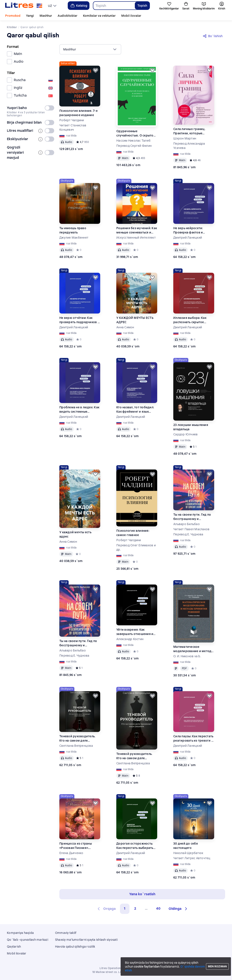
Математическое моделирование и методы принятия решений (194, 649)
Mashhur (46, 16)
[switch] (49, 108)
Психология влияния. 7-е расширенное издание (78, 113)
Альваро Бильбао (187, 524)
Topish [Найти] (142, 6)
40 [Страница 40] (158, 908)
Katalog (79, 6)
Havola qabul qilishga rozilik (75, 947)
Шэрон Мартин (185, 138)
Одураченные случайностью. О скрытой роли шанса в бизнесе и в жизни (136, 133)
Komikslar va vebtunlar (99, 16)
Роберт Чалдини (72, 120)
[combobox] (114, 6)
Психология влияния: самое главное (133, 533)
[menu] (53, 6)
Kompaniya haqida (20, 933)
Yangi (30, 16)
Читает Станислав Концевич (73, 127)
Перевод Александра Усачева (189, 146)
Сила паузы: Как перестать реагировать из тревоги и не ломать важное (193, 738)
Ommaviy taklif (66, 933)
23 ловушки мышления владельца (191, 427)
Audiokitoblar (68, 16)
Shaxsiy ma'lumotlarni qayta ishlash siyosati (86, 940)
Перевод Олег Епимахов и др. (136, 547)
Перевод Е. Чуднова (188, 534)
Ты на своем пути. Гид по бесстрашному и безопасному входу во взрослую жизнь (192, 517)
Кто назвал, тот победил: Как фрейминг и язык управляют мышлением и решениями (136, 410)
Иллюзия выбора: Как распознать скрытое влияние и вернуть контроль (190, 320)
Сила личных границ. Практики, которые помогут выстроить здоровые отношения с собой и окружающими (191, 131)
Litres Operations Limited (116, 968)
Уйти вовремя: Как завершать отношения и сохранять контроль (135, 632)
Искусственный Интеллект (136, 238)
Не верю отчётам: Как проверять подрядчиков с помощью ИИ (79, 320)
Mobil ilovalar (131, 16)
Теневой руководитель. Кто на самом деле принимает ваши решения (80, 738)
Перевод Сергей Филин (134, 146)
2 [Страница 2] (135, 908)
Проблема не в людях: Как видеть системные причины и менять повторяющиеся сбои (79, 410)
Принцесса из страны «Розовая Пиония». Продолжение (76, 846)
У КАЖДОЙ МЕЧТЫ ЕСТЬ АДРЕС (135, 320)
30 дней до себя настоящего (186, 846)
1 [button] (125, 908)
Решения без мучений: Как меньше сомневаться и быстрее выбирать (137, 230)
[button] (178, 909)
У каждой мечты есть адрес (75, 534)
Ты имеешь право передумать (73, 230)
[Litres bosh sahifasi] (24, 6)
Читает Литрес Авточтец (192, 858)
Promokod (13, 16)
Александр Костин (130, 639)
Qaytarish (14, 947)
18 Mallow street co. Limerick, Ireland (116, 972)
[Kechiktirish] (95, 70)
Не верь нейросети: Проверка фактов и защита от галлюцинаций (193, 230)
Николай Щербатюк (188, 853)
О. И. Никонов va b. (187, 656)
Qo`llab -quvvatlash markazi (28, 940)
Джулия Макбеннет (74, 238)
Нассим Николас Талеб (133, 141)
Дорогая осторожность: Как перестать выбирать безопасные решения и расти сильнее (135, 846)
